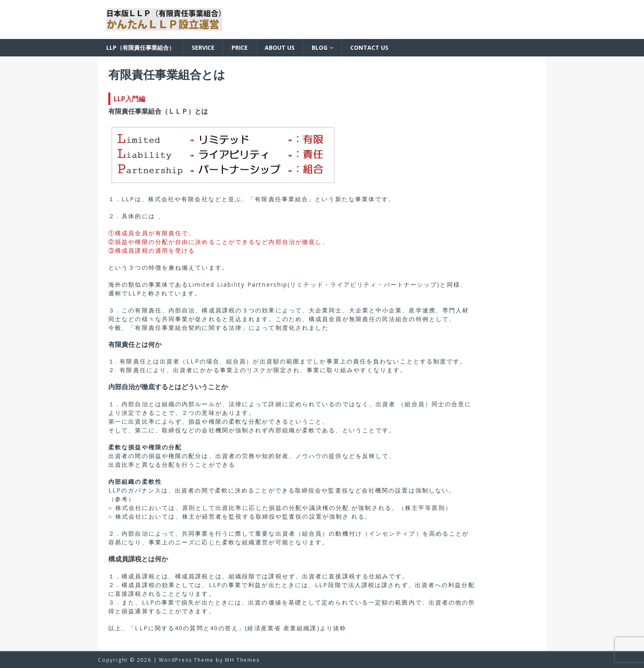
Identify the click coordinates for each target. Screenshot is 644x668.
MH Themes (242, 660)
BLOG (320, 48)
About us (280, 48)
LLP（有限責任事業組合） (140, 48)
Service (203, 48)
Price (240, 48)
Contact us (369, 48)
